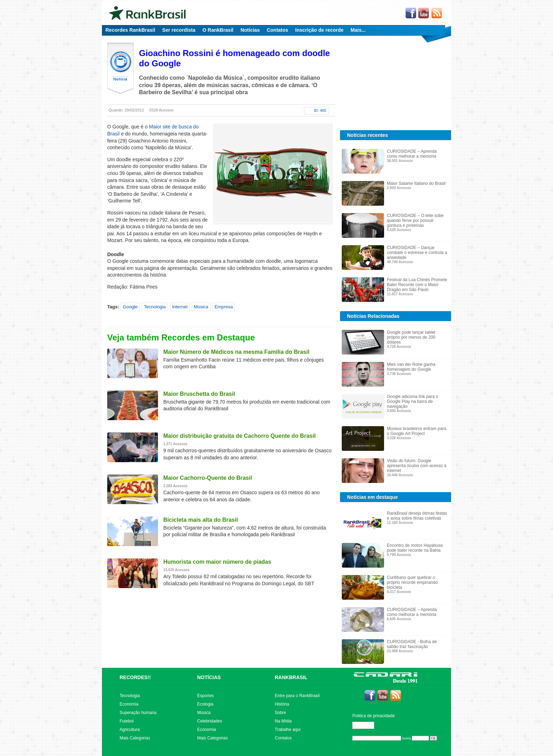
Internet (180, 307)
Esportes (205, 696)
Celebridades (210, 721)
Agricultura (130, 730)
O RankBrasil (218, 30)
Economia (129, 704)
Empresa (224, 307)
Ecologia (205, 704)
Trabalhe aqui (288, 730)
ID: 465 (320, 110)
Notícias (250, 30)
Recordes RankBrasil (130, 30)
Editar (366, 725)
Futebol (127, 721)
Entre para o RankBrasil (297, 696)
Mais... (358, 30)
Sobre (280, 713)
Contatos (277, 30)
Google (130, 307)
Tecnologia (155, 307)
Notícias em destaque (372, 497)
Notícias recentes (367, 135)
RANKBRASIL (291, 677)
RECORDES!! (135, 677)
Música (201, 307)
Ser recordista (179, 30)
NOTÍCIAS (209, 677)
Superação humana (138, 713)
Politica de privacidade (373, 716)
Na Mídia (283, 721)
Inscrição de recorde (319, 30)
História (282, 704)
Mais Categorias (135, 738)
